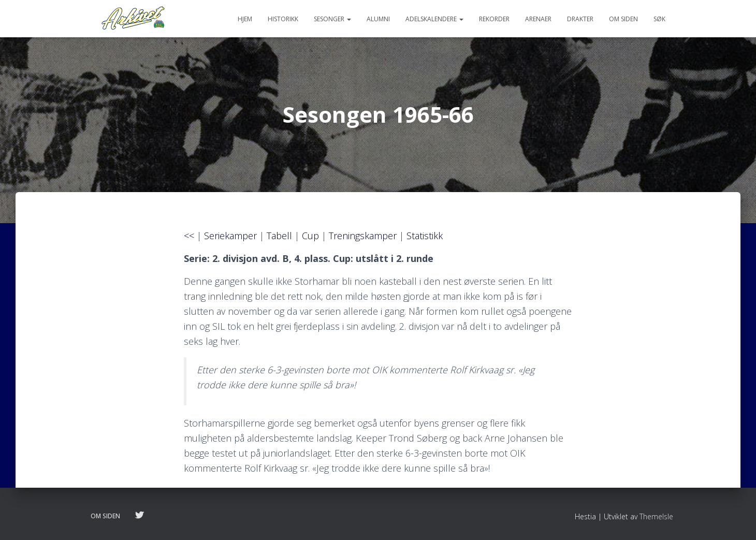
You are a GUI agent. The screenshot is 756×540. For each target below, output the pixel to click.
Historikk (283, 19)
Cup (310, 236)
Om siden (623, 19)
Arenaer (538, 19)
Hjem (245, 19)
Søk (659, 19)
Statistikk (425, 236)
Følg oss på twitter (139, 516)
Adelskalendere (434, 19)
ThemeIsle (656, 516)
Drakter (580, 19)
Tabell (279, 236)
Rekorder (494, 19)
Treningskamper (363, 236)
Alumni (378, 19)
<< (189, 236)
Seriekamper (230, 236)
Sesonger (332, 19)
